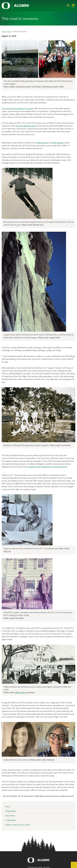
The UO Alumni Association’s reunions (18, 109)
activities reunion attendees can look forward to (47, 467)
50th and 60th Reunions (26, 126)
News (9, 32)
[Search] (68, 5)
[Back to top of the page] (74, 865)
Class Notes (10, 816)
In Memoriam (10, 820)
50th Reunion (43, 143)
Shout (8, 807)
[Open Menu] (73, 5)
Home (4, 32)
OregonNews (11, 811)
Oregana (20, 693)
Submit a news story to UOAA (17, 825)
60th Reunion (58, 143)
